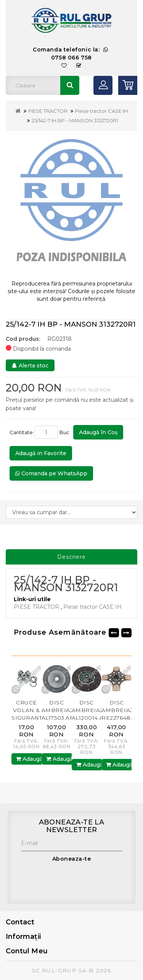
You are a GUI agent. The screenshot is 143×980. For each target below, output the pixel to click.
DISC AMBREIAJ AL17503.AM (59, 710)
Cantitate (21, 432)
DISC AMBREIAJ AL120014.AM (90, 710)
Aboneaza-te (72, 859)
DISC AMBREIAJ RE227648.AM (121, 710)
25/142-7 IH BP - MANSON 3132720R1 (75, 120)
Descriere (71, 557)
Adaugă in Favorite (41, 453)
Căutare (70, 85)
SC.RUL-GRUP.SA (59, 970)
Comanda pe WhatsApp (51, 473)
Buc (66, 432)
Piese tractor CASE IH (101, 111)
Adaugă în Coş (98, 432)
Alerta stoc (30, 366)
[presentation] (79, 881)
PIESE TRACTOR (48, 111)
